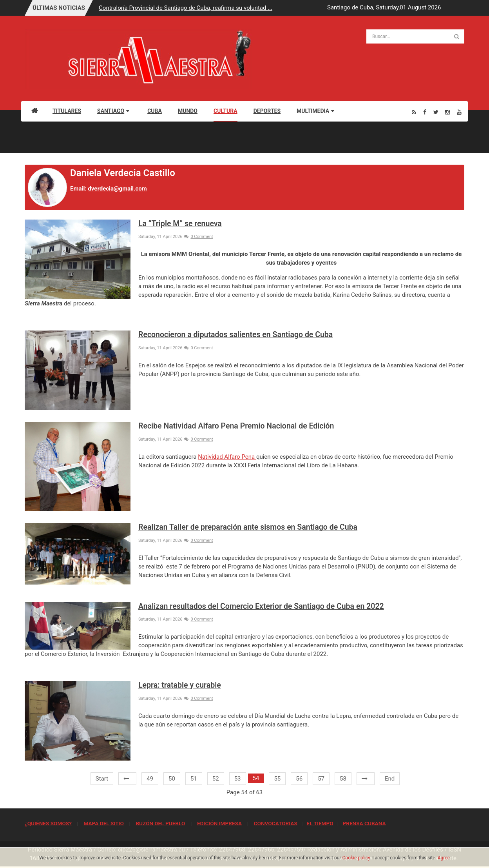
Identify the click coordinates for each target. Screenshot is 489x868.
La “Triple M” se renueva (180, 224)
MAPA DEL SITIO (103, 823)
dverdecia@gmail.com (117, 189)
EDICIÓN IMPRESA (219, 823)
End (390, 779)
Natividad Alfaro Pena (227, 457)
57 (321, 779)
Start (102, 779)
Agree (444, 858)
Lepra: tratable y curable (180, 685)
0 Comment (198, 237)
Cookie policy (356, 858)
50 (172, 779)
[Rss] (414, 112)
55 (277, 779)
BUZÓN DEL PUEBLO (160, 823)
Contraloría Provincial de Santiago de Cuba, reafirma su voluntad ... (186, 8)
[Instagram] (447, 112)
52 (216, 779)
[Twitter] (436, 112)
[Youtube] (459, 112)
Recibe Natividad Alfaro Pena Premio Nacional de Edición (236, 426)
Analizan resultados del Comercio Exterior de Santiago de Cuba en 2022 (261, 606)
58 (343, 779)
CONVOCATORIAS (276, 823)
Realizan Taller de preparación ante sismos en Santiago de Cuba (248, 527)
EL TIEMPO (320, 823)
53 (238, 779)
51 (194, 779)
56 (299, 779)
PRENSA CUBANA (364, 823)
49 (150, 779)
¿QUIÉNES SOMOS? (48, 823)
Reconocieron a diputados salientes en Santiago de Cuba (235, 335)
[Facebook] (425, 112)
